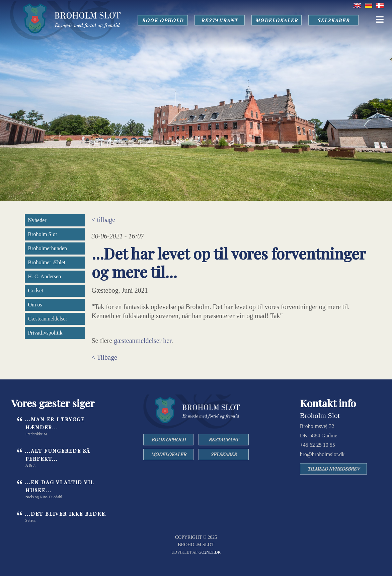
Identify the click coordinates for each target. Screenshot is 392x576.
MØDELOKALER (277, 20)
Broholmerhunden (48, 248)
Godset (36, 291)
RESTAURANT (220, 20)
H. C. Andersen (45, 276)
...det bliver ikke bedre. (66, 514)
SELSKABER (333, 20)
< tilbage (104, 220)
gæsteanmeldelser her (143, 341)
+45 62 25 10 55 (318, 445)
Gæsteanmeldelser (48, 319)
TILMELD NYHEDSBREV (333, 469)
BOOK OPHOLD (163, 20)
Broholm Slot (43, 234)
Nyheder (37, 220)
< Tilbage (104, 357)
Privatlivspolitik (45, 333)
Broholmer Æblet (47, 262)
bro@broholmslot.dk (322, 454)
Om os (35, 305)
